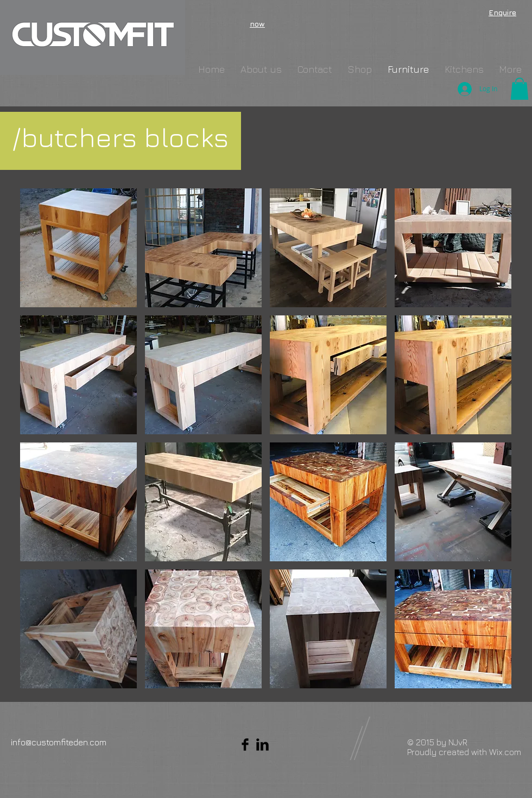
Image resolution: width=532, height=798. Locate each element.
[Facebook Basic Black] (245, 745)
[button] (520, 89)
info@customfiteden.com (59, 742)
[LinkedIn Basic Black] (262, 745)
